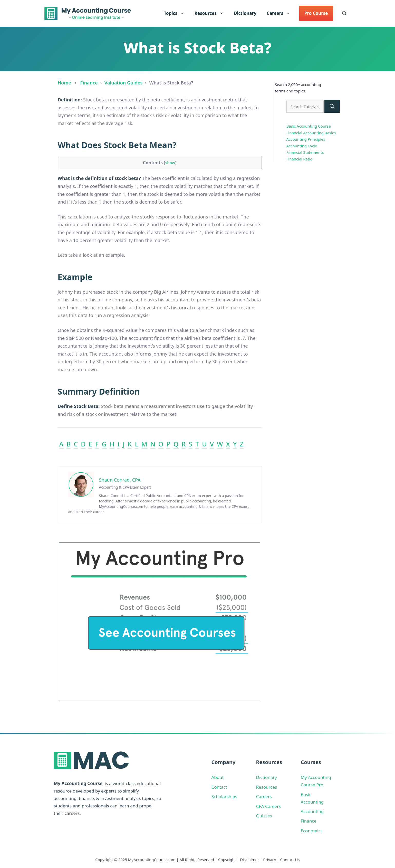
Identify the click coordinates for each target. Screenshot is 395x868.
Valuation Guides (124, 83)
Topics (176, 13)
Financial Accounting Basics (311, 133)
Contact (219, 787)
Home (65, 83)
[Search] (332, 106)
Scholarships (224, 797)
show (170, 163)
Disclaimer (249, 860)
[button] (344, 13)
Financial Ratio (300, 159)
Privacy (269, 860)
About (218, 777)
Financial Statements (305, 152)
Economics (312, 831)
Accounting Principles (306, 139)
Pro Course (316, 13)
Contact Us (290, 860)
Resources (212, 13)
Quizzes (264, 816)
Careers (281, 13)
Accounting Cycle (302, 146)
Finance (89, 83)
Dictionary (245, 13)
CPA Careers (269, 806)
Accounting (312, 811)
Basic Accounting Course (309, 126)
